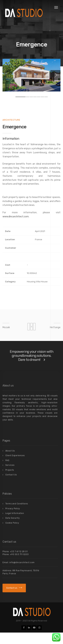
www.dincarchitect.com (16, 217)
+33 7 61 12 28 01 (19, 552)
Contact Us (11, 475)
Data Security (13, 518)
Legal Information (15, 513)
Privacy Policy (13, 509)
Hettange (55, 327)
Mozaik (6, 327)
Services (10, 465)
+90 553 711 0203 (19, 554)
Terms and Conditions (17, 504)
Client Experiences (15, 455)
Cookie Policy (12, 523)
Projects (10, 470)
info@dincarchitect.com (22, 562)
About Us (10, 451)
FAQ (7, 460)
